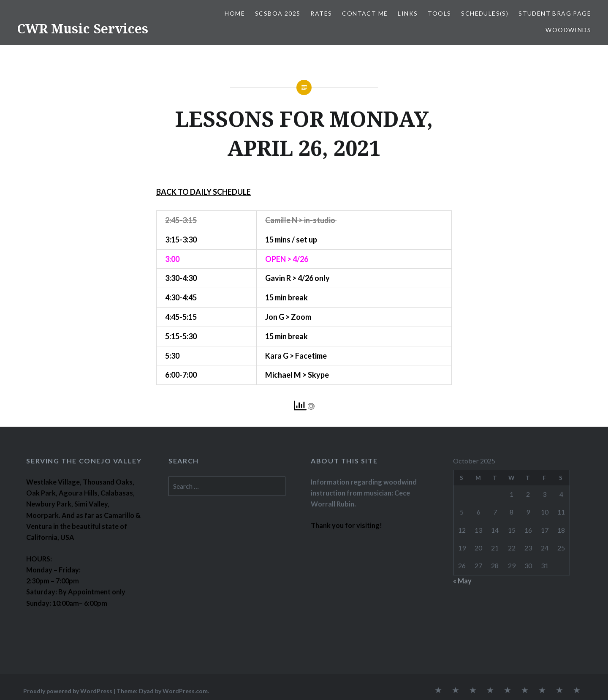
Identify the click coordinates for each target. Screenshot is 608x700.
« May (462, 581)
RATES (321, 13)
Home (235, 13)
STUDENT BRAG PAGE (555, 13)
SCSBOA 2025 (278, 13)
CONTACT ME (365, 13)
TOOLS (439, 13)
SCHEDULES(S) (485, 13)
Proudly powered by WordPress (68, 691)
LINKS (408, 13)
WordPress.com (185, 691)
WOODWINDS (568, 30)
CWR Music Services (83, 29)
